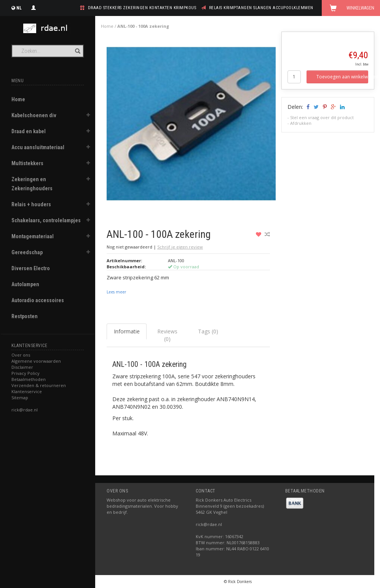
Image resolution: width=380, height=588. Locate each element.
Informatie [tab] (127, 331)
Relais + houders (31, 204)
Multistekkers (27, 163)
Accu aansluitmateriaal (38, 147)
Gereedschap (27, 252)
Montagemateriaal (33, 236)
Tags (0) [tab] (208, 331)
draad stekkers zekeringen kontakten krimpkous (142, 8)
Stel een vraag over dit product (322, 117)
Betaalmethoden (29, 379)
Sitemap (20, 398)
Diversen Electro (31, 268)
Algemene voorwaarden (36, 361)
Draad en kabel (29, 131)
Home (18, 99)
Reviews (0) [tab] (167, 335)
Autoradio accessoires (38, 300)
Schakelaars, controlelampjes (46, 220)
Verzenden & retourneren (39, 385)
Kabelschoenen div (34, 115)
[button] (88, 116)
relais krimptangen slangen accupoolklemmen (261, 8)
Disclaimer (22, 367)
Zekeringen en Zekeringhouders (32, 184)
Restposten (25, 316)
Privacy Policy (26, 373)
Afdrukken (301, 123)
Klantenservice (27, 391)
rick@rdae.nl (25, 410)
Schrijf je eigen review (180, 247)
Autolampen (25, 284)
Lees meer (116, 292)
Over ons (21, 355)
